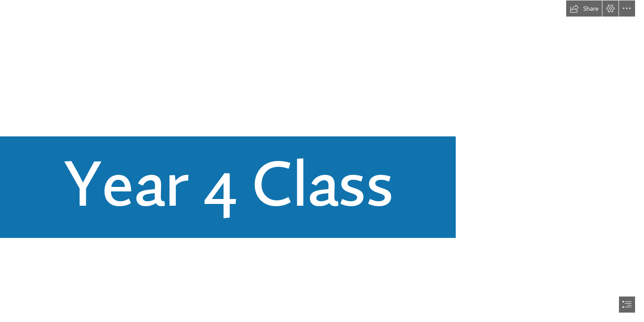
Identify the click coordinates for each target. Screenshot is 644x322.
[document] (322, 161)
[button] (584, 8)
